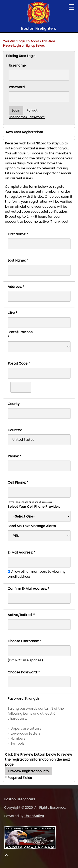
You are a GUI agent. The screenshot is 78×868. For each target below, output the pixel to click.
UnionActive (34, 816)
